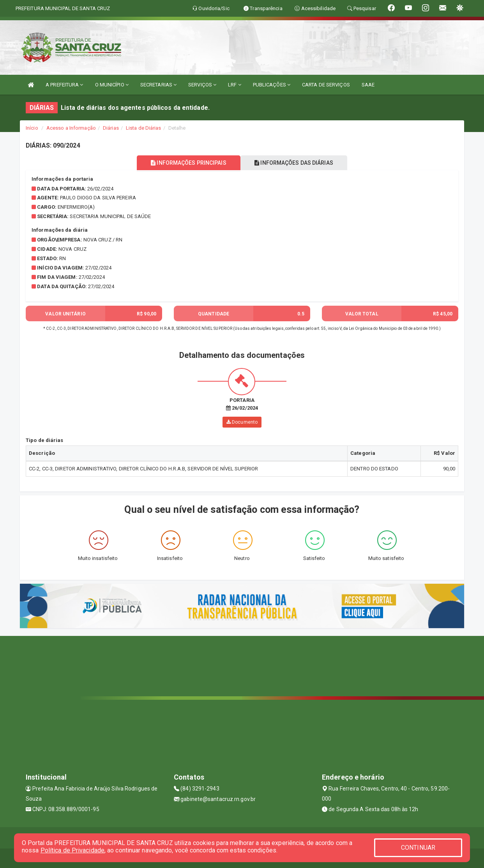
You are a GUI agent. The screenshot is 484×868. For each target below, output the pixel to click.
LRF (235, 85)
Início (32, 128)
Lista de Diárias (144, 128)
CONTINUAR (418, 848)
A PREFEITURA (64, 85)
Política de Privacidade (72, 850)
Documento (242, 422)
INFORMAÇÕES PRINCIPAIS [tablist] (186, 163)
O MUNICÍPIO (112, 85)
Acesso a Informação (71, 128)
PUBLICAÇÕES (272, 85)
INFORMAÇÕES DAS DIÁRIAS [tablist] (296, 163)
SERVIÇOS (202, 85)
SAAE (368, 85)
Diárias (111, 128)
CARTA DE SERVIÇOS (326, 85)
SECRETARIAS (158, 85)
